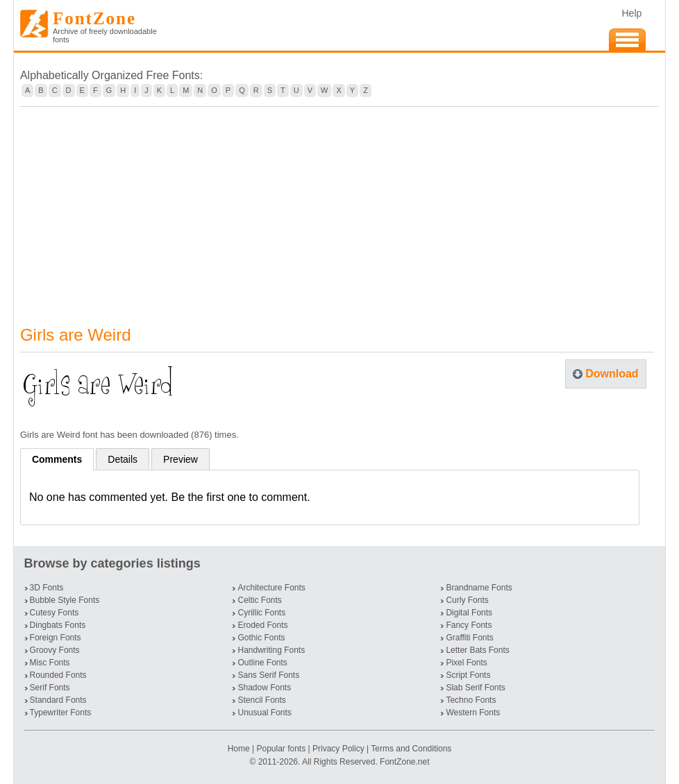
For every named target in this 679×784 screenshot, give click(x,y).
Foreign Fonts (56, 638)
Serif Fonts (50, 688)
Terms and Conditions (411, 749)
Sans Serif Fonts (268, 675)
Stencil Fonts (261, 700)
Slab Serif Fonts (475, 688)
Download (612, 374)
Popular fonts (281, 749)
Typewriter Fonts (61, 713)
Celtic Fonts (259, 600)
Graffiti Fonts (469, 638)
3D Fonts (47, 588)
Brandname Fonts (479, 588)
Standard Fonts (58, 700)
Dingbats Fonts (58, 625)
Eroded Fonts (262, 625)
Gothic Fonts (261, 638)
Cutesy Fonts (55, 613)
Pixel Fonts (466, 663)
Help (631, 13)
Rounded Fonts (58, 675)
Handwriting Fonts (271, 650)
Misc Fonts (50, 663)
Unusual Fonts (264, 713)
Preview (181, 459)
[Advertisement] (339, 207)
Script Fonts (468, 675)
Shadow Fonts (264, 688)
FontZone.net (404, 762)
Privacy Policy (338, 749)
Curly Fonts (467, 600)
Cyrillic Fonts (261, 613)
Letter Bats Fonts (477, 650)
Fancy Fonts (469, 625)
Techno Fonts (471, 700)
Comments (57, 459)
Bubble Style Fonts (65, 600)
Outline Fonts (262, 663)
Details (123, 459)
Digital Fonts (469, 613)
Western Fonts (473, 713)
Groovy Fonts (55, 650)
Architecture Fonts (271, 588)
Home (240, 749)
